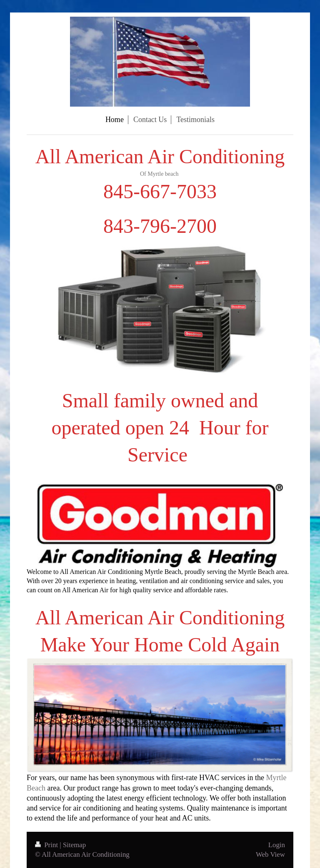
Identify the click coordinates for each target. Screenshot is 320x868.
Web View (270, 854)
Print (47, 845)
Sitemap (74, 845)
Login (277, 845)
